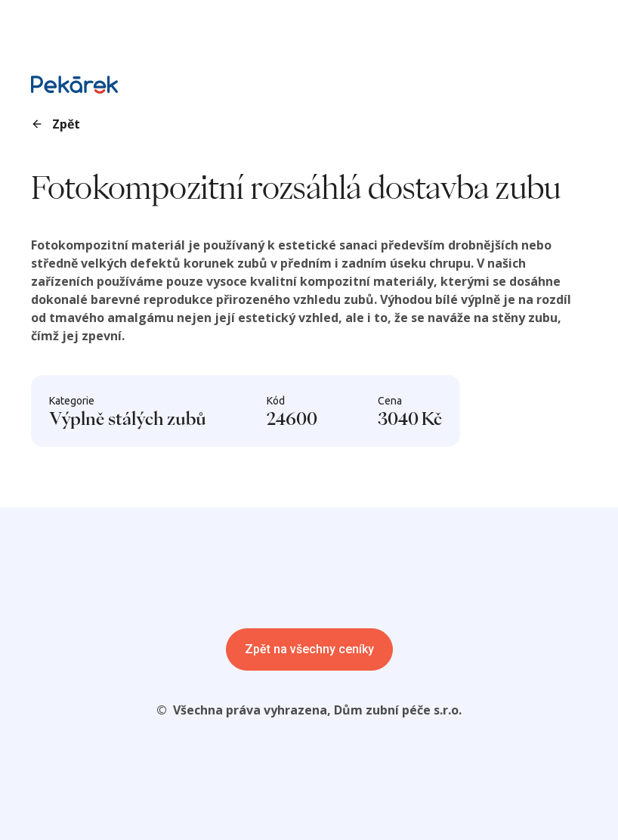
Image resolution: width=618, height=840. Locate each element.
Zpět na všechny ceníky (309, 649)
